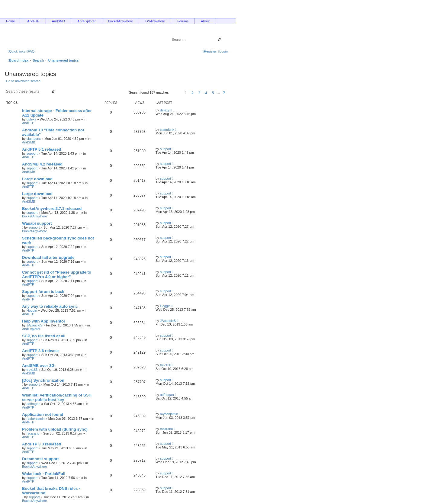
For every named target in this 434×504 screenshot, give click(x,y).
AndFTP (33, 21)
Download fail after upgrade (48, 257)
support (32, 153)
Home (10, 21)
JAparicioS (35, 325)
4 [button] (206, 93)
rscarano (33, 433)
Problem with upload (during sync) (55, 429)
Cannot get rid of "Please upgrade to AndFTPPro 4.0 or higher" (57, 274)
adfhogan (34, 404)
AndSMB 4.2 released (42, 164)
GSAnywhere (155, 21)
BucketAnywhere (121, 21)
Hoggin (32, 310)
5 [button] (213, 93)
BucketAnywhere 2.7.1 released (52, 209)
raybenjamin (36, 419)
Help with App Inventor (44, 321)
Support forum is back (43, 292)
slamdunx (34, 139)
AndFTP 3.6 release (40, 351)
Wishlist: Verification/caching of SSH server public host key (57, 397)
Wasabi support (37, 223)
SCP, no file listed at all (44, 336)
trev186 (32, 370)
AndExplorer (87, 21)
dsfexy (31, 119)
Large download (37, 179)
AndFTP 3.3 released (42, 444)
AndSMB (58, 21)
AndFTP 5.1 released (42, 149)
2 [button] (193, 93)
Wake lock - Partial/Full (44, 474)
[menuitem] (31, 51)
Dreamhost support (40, 459)
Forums (183, 21)
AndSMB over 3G (38, 366)
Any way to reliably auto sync (50, 306)
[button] (176, 93)
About (205, 21)
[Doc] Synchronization (43, 380)
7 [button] (224, 93)
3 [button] (199, 93)
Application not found (43, 414)
